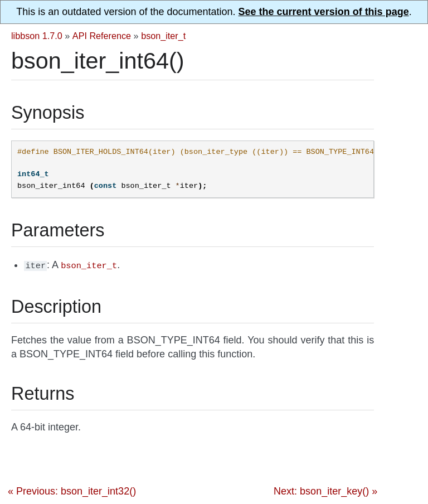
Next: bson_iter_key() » (325, 490)
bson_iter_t (163, 36)
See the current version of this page (324, 12)
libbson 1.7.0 (37, 36)
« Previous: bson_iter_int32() (72, 490)
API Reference (102, 36)
